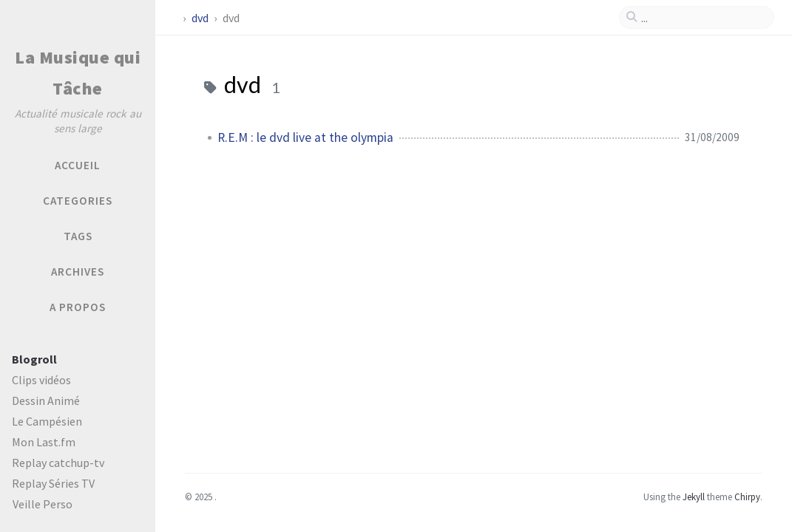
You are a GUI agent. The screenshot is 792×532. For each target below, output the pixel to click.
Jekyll (694, 497)
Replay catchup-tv (58, 463)
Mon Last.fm (44, 442)
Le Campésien (47, 421)
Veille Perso (43, 504)
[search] (703, 18)
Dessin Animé (46, 400)
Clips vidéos (41, 380)
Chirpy (747, 497)
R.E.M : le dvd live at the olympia (305, 137)
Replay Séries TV (53, 483)
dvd (201, 18)
